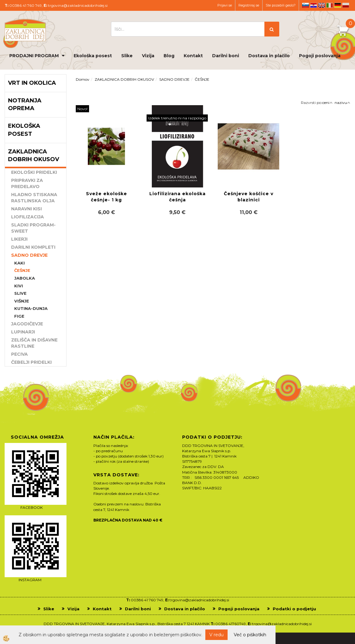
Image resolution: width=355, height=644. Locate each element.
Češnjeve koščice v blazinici (249, 197)
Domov (83, 79)
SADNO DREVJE (29, 255)
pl (346, 5)
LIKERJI (19, 239)
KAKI (19, 263)
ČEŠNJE (22, 270)
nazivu (342, 103)
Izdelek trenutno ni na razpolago (177, 118)
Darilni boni (226, 56)
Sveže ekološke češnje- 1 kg (107, 197)
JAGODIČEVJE (27, 324)
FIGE (19, 316)
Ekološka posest (93, 56)
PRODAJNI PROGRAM (34, 56)
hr (314, 5)
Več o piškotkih (250, 635)
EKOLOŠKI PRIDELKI (34, 172)
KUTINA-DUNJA (31, 308)
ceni (327, 103)
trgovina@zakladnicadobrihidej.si (78, 5)
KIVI (19, 286)
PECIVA (19, 354)
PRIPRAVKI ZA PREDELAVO (27, 183)
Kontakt (193, 56)
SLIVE (20, 293)
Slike (127, 56)
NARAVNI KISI (26, 209)
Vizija (148, 56)
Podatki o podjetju (294, 609)
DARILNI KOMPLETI (33, 247)
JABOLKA (25, 278)
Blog (169, 56)
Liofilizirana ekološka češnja (177, 197)
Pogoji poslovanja (320, 56)
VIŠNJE (22, 301)
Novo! (82, 109)
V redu (216, 635)
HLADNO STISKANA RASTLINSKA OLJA (34, 198)
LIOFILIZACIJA (28, 217)
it (330, 5)
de (338, 5)
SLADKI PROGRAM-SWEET (33, 228)
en (322, 5)
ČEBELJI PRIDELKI (31, 362)
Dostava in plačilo (269, 56)
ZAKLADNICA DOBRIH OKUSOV (124, 79)
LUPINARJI (23, 332)
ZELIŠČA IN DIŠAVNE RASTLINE (34, 343)
